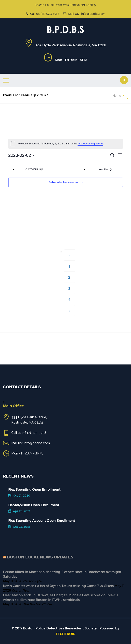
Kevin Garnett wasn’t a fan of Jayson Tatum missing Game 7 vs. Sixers (58, 586)
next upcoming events (90, 144)
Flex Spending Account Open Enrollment (42, 521)
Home (117, 96)
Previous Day (34, 169)
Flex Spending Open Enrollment (34, 489)
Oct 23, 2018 (19, 527)
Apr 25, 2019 (19, 511)
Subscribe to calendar (63, 182)
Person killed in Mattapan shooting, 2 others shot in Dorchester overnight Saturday (62, 574)
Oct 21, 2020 (19, 495)
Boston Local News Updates (40, 557)
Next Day (105, 169)
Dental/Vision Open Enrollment (34, 505)
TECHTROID (65, 634)
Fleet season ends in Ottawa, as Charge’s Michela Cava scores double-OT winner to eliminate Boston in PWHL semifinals (61, 597)
